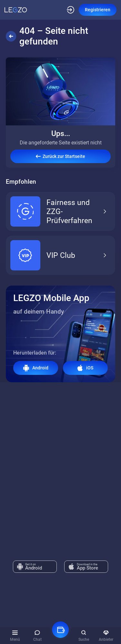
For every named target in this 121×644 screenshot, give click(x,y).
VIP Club (59, 255)
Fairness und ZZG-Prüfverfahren (59, 211)
